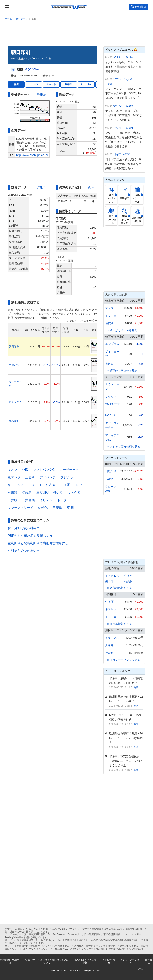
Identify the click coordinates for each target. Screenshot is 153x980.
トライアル (112, 638)
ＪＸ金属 (74, 493)
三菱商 (30, 477)
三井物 (13, 500)
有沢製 (109, 364)
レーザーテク (69, 470)
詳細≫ (42, 94)
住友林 (109, 653)
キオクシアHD (18, 470)
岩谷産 (109, 582)
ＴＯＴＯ (111, 316)
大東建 (109, 645)
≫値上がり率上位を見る (122, 330)
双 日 (70, 508)
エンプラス (112, 344)
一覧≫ (89, 187)
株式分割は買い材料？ (24, 528)
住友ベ (128, 576)
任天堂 (58, 493)
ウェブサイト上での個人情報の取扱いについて (47, 961)
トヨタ (62, 500)
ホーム (8, 19)
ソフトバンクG (44, 470)
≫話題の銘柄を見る (119, 588)
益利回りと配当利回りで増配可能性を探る (38, 543)
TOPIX (109, 479)
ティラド (111, 308)
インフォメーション (130, 961)
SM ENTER (112, 404)
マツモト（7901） (125, 128)
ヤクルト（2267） (125, 57)
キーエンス (16, 485)
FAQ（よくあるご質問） (86, 961)
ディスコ (35, 485)
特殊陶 (128, 582)
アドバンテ (48, 477)
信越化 (43, 508)
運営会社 (149, 961)
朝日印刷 (14, 347)
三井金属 (28, 500)
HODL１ (110, 415)
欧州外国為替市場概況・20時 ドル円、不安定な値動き (126, 738)
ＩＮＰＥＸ (112, 576)
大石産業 (14, 421)
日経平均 (111, 471)
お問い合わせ (109, 961)
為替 (136, 687)
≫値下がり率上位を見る (122, 371)
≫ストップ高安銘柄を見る (124, 447)
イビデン (46, 500)
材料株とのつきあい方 (24, 551)
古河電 (65, 485)
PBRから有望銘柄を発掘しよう (30, 536)
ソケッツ (111, 397)
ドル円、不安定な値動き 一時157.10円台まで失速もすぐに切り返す (126, 761)
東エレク (14, 477)
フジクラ (67, 477)
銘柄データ (22, 19)
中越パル (14, 365)
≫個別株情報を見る (119, 624)
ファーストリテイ (21, 508)
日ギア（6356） (123, 154)
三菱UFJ (43, 493)
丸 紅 (79, 485)
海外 (136, 724)
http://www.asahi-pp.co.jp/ (32, 155)
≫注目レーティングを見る (124, 660)
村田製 (13, 493)
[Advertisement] (76, 33)
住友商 (51, 485)
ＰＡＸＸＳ (15, 402)
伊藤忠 (27, 493)
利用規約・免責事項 (10, 961)
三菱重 (57, 508)
